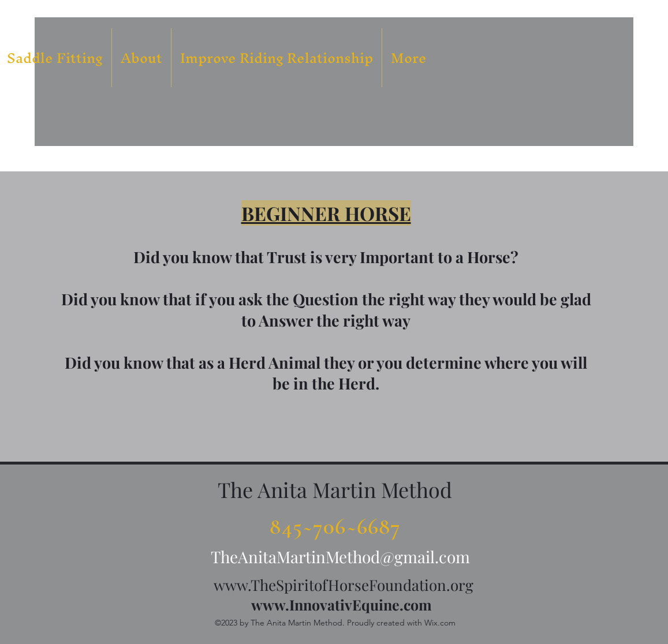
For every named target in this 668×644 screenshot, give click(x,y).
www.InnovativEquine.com (342, 604)
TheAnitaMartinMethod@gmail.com (340, 557)
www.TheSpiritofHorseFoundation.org (344, 585)
